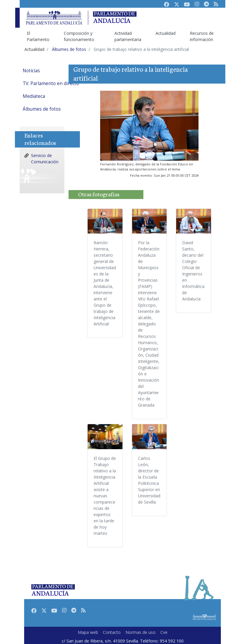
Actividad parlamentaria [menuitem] (128, 36)
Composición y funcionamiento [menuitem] (79, 36)
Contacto (112, 632)
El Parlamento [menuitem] (38, 36)
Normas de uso (141, 632)
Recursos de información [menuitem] (202, 36)
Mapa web (88, 632)
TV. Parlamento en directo (51, 83)
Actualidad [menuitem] (166, 33)
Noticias (31, 71)
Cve (164, 632)
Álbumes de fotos (42, 109)
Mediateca (34, 96)
